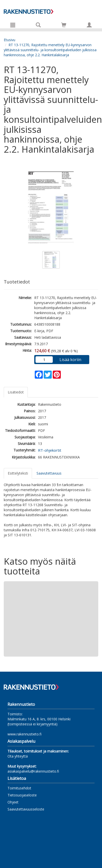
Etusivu (9, 40)
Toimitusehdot (19, 788)
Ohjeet (13, 802)
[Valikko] (13, 25)
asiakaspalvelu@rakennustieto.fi (33, 771)
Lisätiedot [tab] (16, 392)
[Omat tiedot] (89, 25)
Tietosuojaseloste (22, 795)
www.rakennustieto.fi (24, 734)
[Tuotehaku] (38, 25)
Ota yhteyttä (18, 756)
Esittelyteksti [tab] (18, 473)
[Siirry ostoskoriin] (64, 25)
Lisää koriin (70, 360)
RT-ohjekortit (50, 450)
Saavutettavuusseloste (26, 809)
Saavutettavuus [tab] (49, 473)
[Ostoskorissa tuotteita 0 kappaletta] (64, 26)
